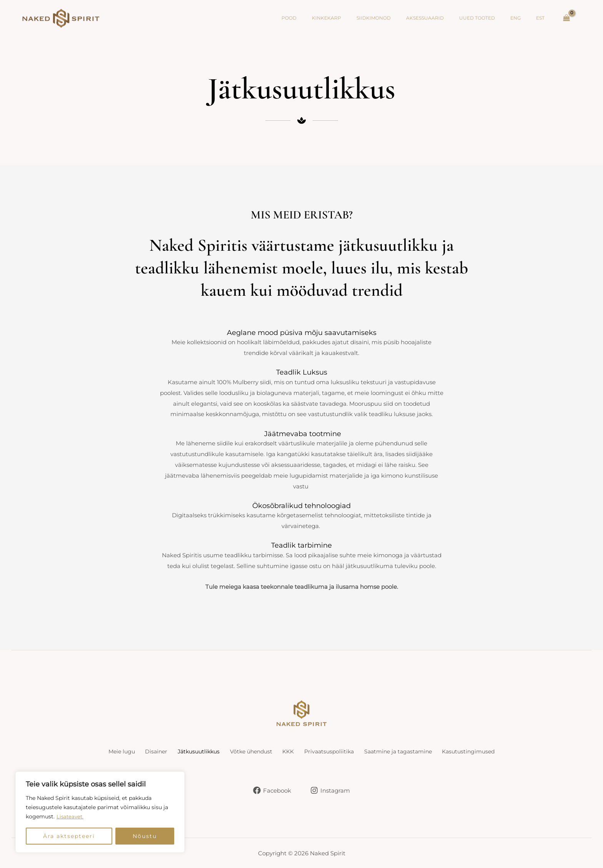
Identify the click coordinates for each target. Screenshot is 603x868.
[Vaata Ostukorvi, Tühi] (566, 18)
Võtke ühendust (246, 752)
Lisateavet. (71, 817)
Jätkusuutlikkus (185, 752)
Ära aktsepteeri (69, 836)
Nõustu (145, 836)
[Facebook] (272, 790)
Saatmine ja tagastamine (416, 752)
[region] (100, 812)
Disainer (135, 752)
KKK (290, 752)
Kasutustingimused (495, 752)
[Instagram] (331, 790)
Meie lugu (94, 752)
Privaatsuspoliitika (338, 752)
